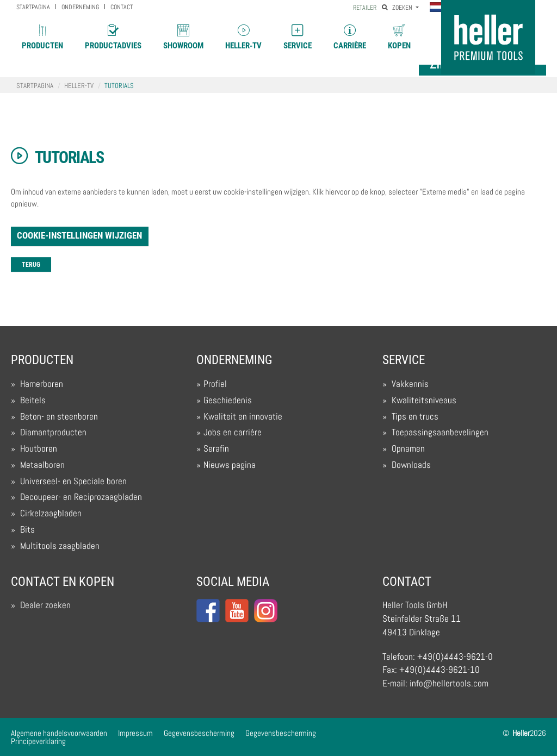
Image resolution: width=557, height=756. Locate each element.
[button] (439, 8)
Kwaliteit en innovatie (243, 417)
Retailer (365, 8)
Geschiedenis (228, 400)
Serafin (216, 449)
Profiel (215, 384)
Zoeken (398, 8)
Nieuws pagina (230, 465)
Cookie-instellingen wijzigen (79, 236)
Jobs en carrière (233, 432)
